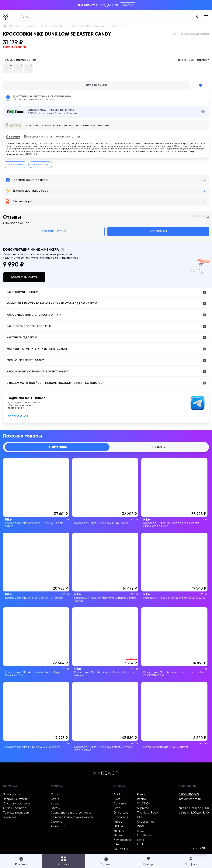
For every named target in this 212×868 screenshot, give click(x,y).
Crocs (118, 808)
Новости (57, 804)
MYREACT (120, 831)
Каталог (15, 26)
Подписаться (18, 417)
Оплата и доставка (16, 804)
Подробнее (128, 5)
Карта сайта (60, 826)
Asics (117, 799)
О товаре (13, 137)
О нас (55, 795)
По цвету (159, 447)
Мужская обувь (40, 165)
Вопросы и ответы (16, 799)
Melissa (118, 835)
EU (34, 60)
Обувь (31, 26)
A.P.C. (141, 831)
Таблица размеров (16, 60)
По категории (57, 447)
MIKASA (118, 826)
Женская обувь (15, 165)
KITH (140, 845)
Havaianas (121, 817)
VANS (141, 826)
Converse (120, 804)
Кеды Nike (59, 26)
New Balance (122, 840)
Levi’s (141, 840)
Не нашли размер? (196, 60)
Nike (116, 845)
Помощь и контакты (16, 795)
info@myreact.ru (190, 799)
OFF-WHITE (121, 849)
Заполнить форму (24, 277)
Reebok (142, 799)
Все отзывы (158, 231)
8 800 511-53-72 (189, 795)
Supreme (143, 808)
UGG (140, 817)
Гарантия (9, 817)
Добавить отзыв (54, 231)
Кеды (44, 26)
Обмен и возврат (14, 808)
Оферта (56, 822)
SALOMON (144, 804)
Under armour (146, 822)
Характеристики (68, 137)
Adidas (118, 795)
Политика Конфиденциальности (72, 817)
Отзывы (56, 799)
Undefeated (145, 835)
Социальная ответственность (71, 813)
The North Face (147, 813)
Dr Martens (121, 813)
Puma (141, 795)
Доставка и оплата (38, 137)
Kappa (118, 822)
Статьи (56, 808)
